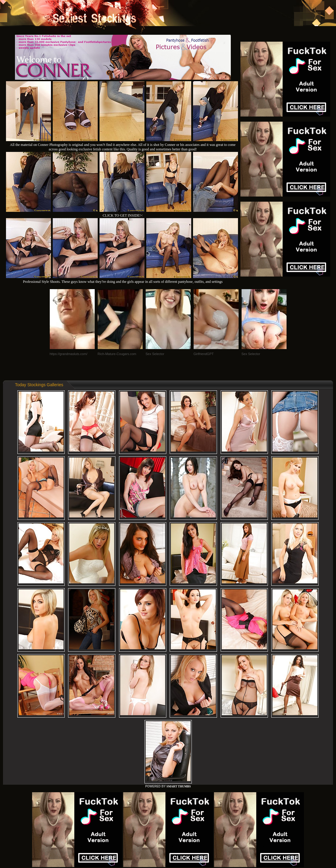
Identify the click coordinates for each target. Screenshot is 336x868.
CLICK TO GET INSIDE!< (123, 215)
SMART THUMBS (178, 786)
